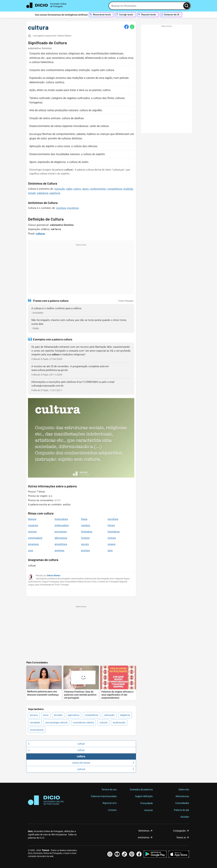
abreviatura (61, 538)
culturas (40, 234)
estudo (32, 193)
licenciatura (61, 519)
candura (86, 525)
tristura (112, 538)
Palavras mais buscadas (104, 796)
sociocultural (37, 730)
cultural (103, 723)
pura (110, 550)
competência (115, 189)
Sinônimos (144, 831)
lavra (46, 715)
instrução (60, 189)
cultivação (109, 715)
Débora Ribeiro (54, 576)
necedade (35, 723)
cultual (56, 744)
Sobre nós (184, 790)
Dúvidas (185, 817)
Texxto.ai (181, 837)
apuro (85, 189)
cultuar (56, 750)
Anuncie (149, 810)
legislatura (114, 532)
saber (69, 189)
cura (30, 550)
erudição (128, 189)
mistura (32, 532)
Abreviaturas (182, 796)
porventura (61, 532)
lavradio (58, 715)
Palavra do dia (181, 810)
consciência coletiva (83, 723)
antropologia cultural (56, 723)
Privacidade (147, 803)
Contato (112, 810)
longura (85, 538)
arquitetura (61, 544)
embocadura (62, 525)
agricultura (74, 715)
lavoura (34, 715)
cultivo (77, 189)
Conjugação (179, 831)
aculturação (119, 723)
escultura (113, 519)
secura (85, 544)
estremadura (35, 538)
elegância (125, 715)
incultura (61, 208)
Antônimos (144, 837)
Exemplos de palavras (141, 790)
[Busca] (187, 6)
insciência (73, 208)
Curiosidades (182, 803)
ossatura (33, 525)
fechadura (87, 532)
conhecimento (98, 189)
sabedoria (43, 193)
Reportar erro (110, 803)
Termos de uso (109, 790)
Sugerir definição (144, 796)
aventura (59, 550)
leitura (111, 525)
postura (85, 550)
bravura (32, 519)
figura (84, 519)
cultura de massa (103, 763)
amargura (33, 544)
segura (111, 544)
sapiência (55, 193)
